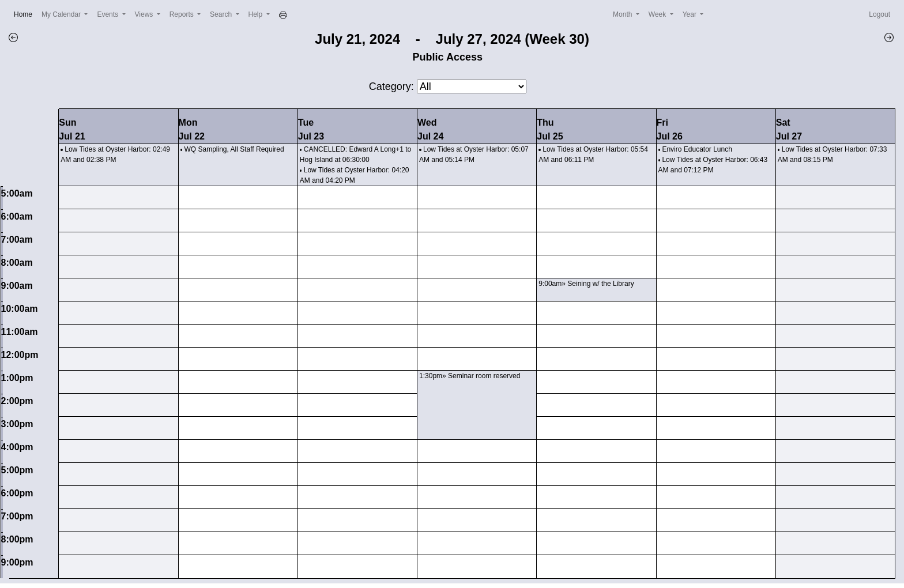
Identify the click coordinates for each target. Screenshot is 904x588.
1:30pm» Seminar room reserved (470, 376)
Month (624, 14)
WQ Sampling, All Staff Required (234, 149)
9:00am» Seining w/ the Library (586, 284)
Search (222, 14)
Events (108, 14)
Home (25, 14)
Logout (879, 14)
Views (145, 14)
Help (257, 14)
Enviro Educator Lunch (697, 149)
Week (658, 14)
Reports (182, 14)
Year (691, 14)
